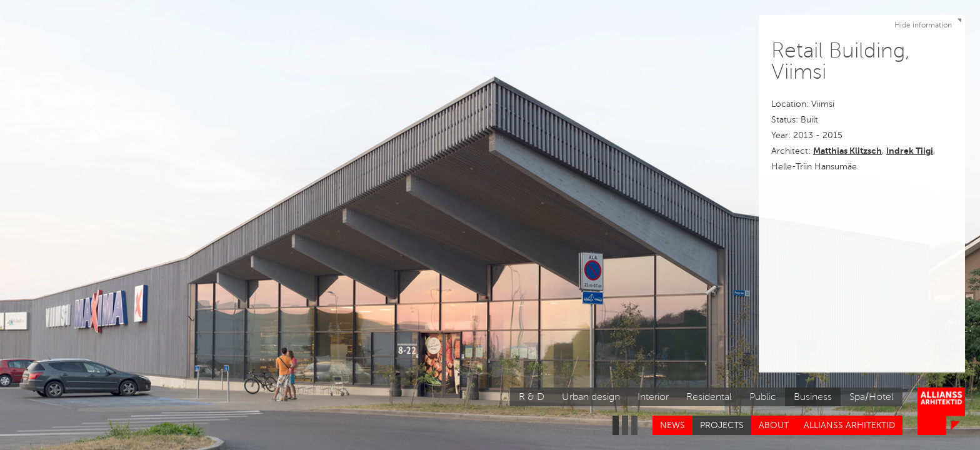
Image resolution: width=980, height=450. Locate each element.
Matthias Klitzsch (847, 151)
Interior (653, 397)
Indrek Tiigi (910, 151)
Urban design (591, 397)
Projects (722, 425)
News (672, 425)
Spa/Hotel (872, 397)
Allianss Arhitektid (849, 425)
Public (763, 397)
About (774, 425)
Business (813, 397)
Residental (709, 397)
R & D (532, 397)
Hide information (929, 22)
